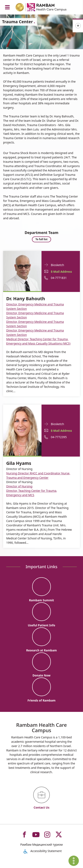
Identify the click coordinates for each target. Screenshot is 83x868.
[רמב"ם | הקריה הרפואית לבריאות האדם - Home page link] (46, 8)
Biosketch (57, 265)
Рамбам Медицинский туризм (41, 844)
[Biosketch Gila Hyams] (22, 430)
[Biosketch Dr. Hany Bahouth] (22, 271)
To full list (41, 239)
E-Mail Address (61, 272)
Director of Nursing (19, 486)
